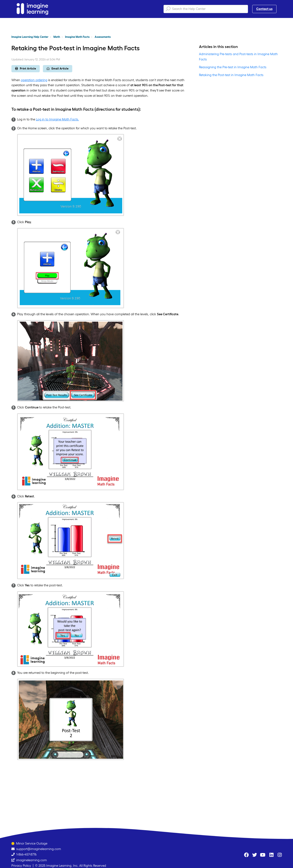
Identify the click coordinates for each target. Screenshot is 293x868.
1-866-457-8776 (26, 854)
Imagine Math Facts (77, 37)
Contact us (264, 9)
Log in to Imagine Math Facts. (57, 119)
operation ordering (34, 80)
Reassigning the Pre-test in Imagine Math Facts (233, 67)
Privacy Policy (21, 866)
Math (57, 37)
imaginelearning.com (32, 860)
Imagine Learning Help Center (30, 37)
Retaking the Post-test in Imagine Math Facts (231, 75)
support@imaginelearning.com (39, 849)
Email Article (58, 69)
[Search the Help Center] (206, 9)
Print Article (26, 69)
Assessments (103, 37)
